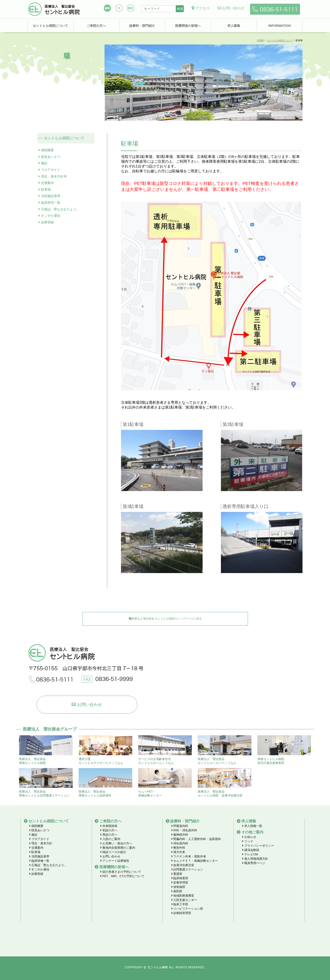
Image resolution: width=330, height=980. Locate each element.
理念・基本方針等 (54, 176)
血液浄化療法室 (183, 865)
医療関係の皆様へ (188, 26)
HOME (260, 40)
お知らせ (249, 837)
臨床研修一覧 (39, 861)
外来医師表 (109, 826)
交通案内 (47, 183)
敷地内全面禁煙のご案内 (118, 848)
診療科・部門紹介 (142, 26)
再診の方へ (109, 835)
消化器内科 (180, 843)
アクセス (201, 8)
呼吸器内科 (180, 826)
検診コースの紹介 (113, 852)
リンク (248, 841)
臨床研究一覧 (51, 203)
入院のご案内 (110, 839)
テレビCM (250, 854)
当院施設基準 (51, 196)
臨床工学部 (180, 904)
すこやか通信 (51, 216)
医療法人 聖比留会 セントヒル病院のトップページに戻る (165, 619)
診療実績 (47, 222)
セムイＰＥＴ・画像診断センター (195, 861)
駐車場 (46, 189)
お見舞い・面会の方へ (116, 843)
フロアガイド (51, 170)
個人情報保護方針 (255, 859)
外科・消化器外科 (184, 830)
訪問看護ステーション (187, 869)
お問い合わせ (231, 8)
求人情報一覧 (252, 826)
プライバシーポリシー (258, 846)
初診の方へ (109, 830)
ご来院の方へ (96, 26)
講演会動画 (251, 850)
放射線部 (178, 887)
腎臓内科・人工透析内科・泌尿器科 (196, 839)
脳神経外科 (180, 835)
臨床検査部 (180, 878)
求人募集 (234, 26)
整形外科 (178, 848)
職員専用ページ (254, 863)
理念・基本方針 (41, 843)
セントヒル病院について (50, 26)
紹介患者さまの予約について (121, 872)
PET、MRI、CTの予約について (122, 876)
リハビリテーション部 (187, 909)
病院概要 (47, 150)
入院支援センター (184, 900)
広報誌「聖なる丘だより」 (60, 209)
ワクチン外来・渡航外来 (189, 856)
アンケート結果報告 (115, 861)
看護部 (177, 874)
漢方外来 (178, 852)
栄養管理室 (180, 883)
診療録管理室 (181, 913)
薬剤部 (177, 891)
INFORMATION (280, 26)
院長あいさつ (51, 157)
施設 (44, 163)
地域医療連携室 (183, 896)
